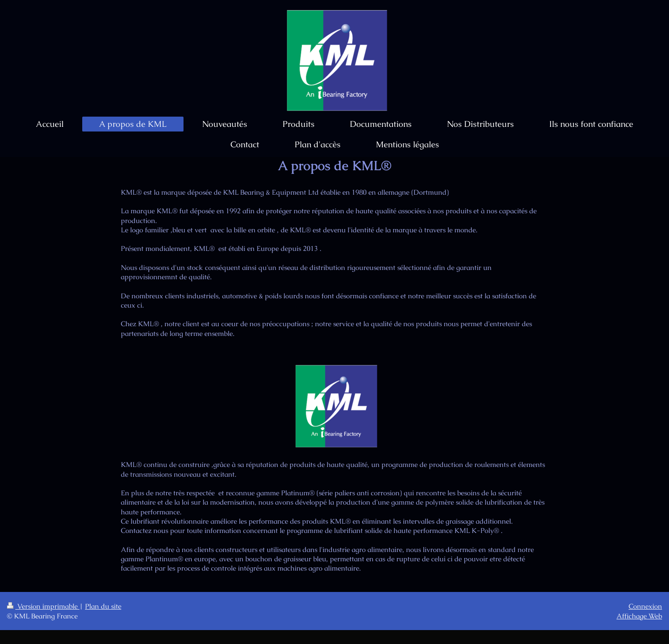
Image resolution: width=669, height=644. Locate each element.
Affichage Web (639, 616)
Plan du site (103, 606)
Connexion (645, 606)
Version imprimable (43, 606)
